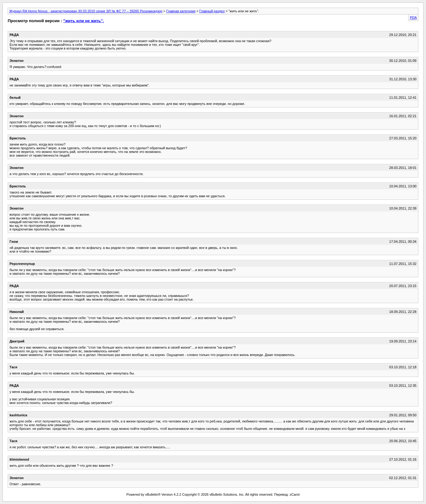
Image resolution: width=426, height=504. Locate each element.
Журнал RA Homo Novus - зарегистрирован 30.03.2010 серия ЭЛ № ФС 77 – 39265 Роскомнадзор (86, 11)
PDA (413, 18)
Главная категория (181, 11)
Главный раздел (212, 11)
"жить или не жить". (84, 21)
